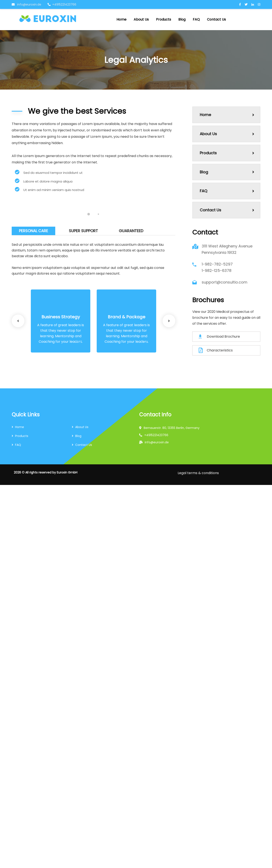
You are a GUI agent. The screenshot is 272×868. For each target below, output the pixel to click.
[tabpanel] (52, 204)
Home (227, 115)
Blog (227, 172)
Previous (18, 321)
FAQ (227, 191)
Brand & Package (127, 317)
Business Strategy (61, 317)
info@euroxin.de (26, 4)
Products (227, 153)
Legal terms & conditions (198, 473)
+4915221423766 (62, 4)
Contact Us (227, 210)
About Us (227, 134)
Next (169, 321)
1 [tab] (89, 214)
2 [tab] (98, 214)
